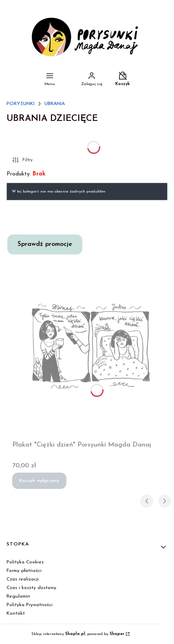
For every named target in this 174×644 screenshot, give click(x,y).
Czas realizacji (23, 579)
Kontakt (16, 613)
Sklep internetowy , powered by (78, 634)
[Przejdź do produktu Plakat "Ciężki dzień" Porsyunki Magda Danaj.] (90, 346)
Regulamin (18, 596)
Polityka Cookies (25, 562)
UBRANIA (55, 104)
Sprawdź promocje (45, 244)
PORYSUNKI (21, 104)
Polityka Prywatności (30, 605)
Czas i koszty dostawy (31, 588)
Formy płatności (24, 571)
